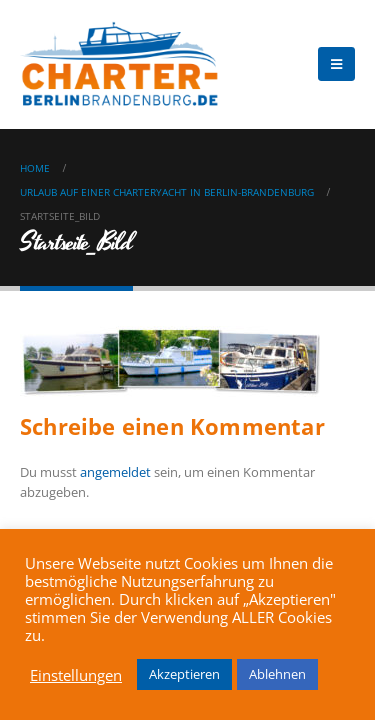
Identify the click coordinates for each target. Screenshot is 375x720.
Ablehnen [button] (277, 674)
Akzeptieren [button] (184, 674)
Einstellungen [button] (76, 675)
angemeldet (115, 472)
